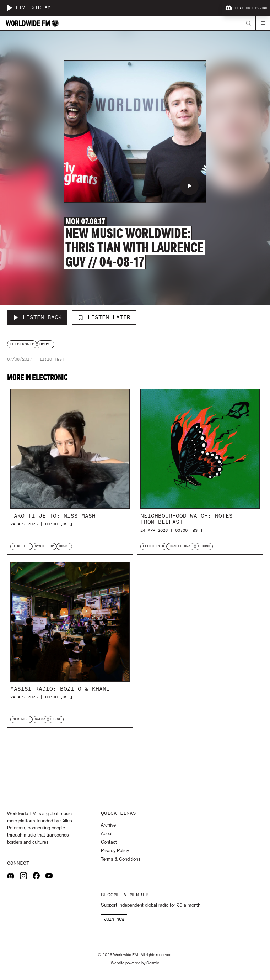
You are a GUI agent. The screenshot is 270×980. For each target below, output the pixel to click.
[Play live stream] (9, 8)
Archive (108, 825)
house (46, 344)
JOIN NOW (114, 919)
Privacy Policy (115, 851)
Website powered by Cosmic (135, 963)
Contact (109, 842)
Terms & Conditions (121, 860)
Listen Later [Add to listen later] (104, 317)
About (107, 834)
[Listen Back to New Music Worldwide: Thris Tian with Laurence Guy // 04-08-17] (37, 318)
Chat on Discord (246, 8)
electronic (22, 344)
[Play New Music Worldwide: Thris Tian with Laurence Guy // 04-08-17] (189, 186)
